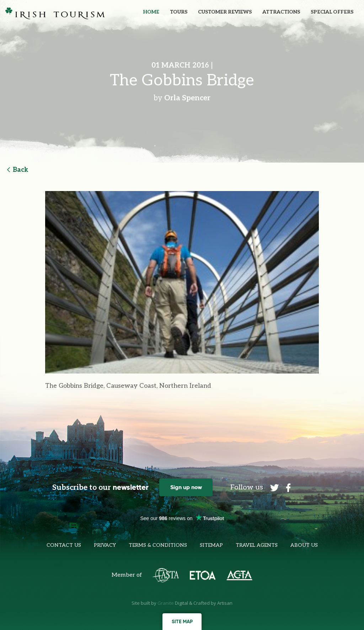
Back (18, 170)
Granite (166, 603)
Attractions (281, 12)
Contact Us (64, 545)
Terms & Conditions (158, 545)
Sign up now (186, 487)
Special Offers (332, 12)
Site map (182, 621)
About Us (304, 545)
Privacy (105, 545)
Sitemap (211, 545)
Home (151, 12)
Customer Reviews (225, 12)
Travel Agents (257, 545)
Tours (179, 12)
